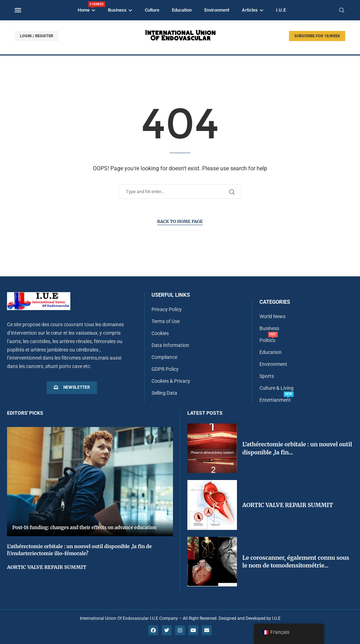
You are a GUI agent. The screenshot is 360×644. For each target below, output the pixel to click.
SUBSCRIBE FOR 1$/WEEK (317, 36)
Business (117, 10)
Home (86, 7)
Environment (217, 10)
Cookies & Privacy (171, 381)
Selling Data (164, 393)
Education (182, 10)
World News (272, 316)
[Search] (342, 11)
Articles (250, 10)
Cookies (160, 333)
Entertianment (275, 400)
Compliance (164, 357)
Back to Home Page (180, 221)
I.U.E (281, 10)
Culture (152, 10)
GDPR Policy (165, 369)
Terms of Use (166, 321)
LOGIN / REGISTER (37, 36)
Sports (267, 376)
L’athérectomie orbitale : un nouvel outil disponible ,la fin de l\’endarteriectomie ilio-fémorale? (79, 550)
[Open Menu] (18, 10)
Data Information (170, 345)
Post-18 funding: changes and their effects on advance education (84, 528)
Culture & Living (277, 388)
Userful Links (171, 295)
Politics (267, 340)
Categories (275, 302)
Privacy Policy (167, 309)
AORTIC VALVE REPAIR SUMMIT (47, 567)
